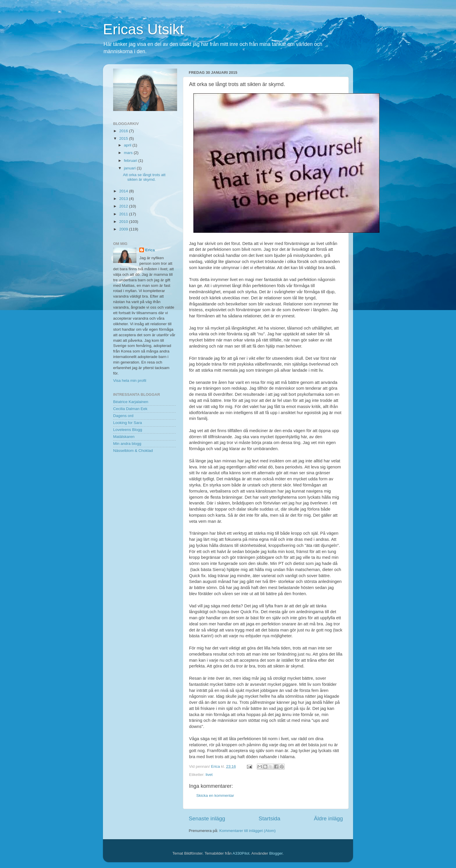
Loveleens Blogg (128, 430)
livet (209, 775)
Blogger (276, 853)
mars (129, 153)
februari (131, 161)
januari (130, 168)
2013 (124, 199)
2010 (124, 222)
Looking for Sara (128, 423)
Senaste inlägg (207, 818)
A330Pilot (241, 853)
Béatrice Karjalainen (131, 402)
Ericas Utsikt (143, 29)
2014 (124, 191)
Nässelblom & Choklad (133, 451)
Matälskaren (124, 437)
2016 (124, 131)
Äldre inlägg (328, 818)
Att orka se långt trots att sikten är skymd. (144, 177)
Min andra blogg (127, 444)
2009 (124, 229)
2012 (124, 206)
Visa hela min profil (130, 381)
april (128, 145)
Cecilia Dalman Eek (130, 409)
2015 (124, 138)
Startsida (269, 818)
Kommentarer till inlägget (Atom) (247, 831)
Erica (150, 250)
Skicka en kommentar (215, 795)
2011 (124, 214)
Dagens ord (123, 416)
